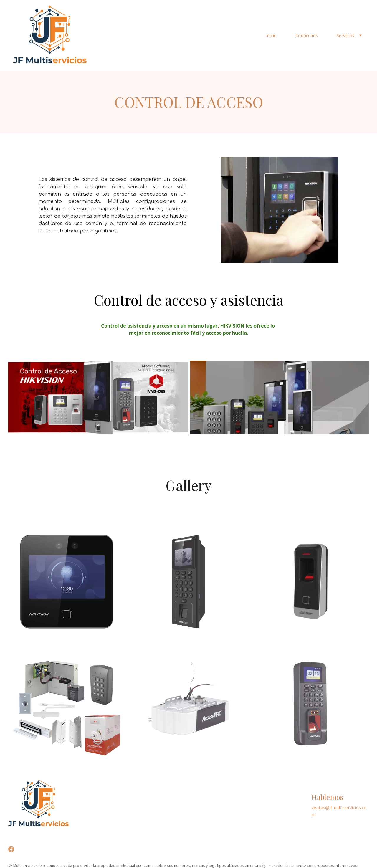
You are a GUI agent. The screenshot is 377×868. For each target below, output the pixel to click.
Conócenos (307, 35)
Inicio (271, 35)
